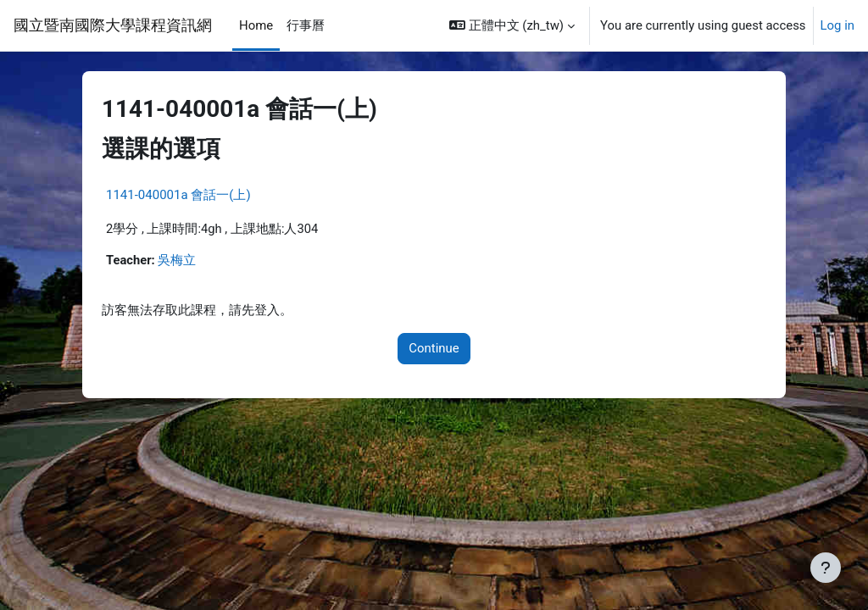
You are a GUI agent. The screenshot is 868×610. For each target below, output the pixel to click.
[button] (512, 25)
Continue (434, 349)
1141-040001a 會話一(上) (178, 195)
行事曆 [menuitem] (306, 25)
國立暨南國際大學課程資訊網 (113, 25)
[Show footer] (826, 568)
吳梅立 (178, 260)
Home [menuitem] (256, 25)
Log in (837, 25)
